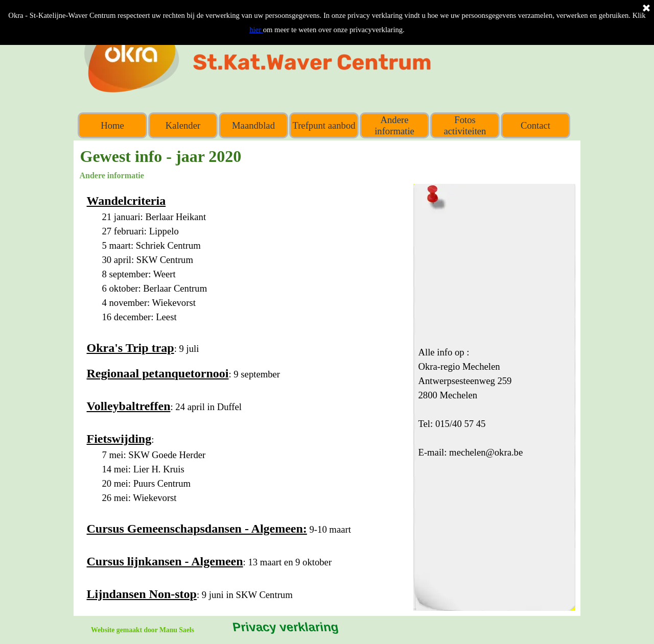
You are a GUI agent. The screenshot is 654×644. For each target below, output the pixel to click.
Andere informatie (394, 125)
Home (112, 125)
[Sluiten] (646, 9)
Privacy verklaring (285, 627)
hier (256, 30)
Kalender (183, 125)
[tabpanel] (244, 397)
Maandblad (253, 125)
